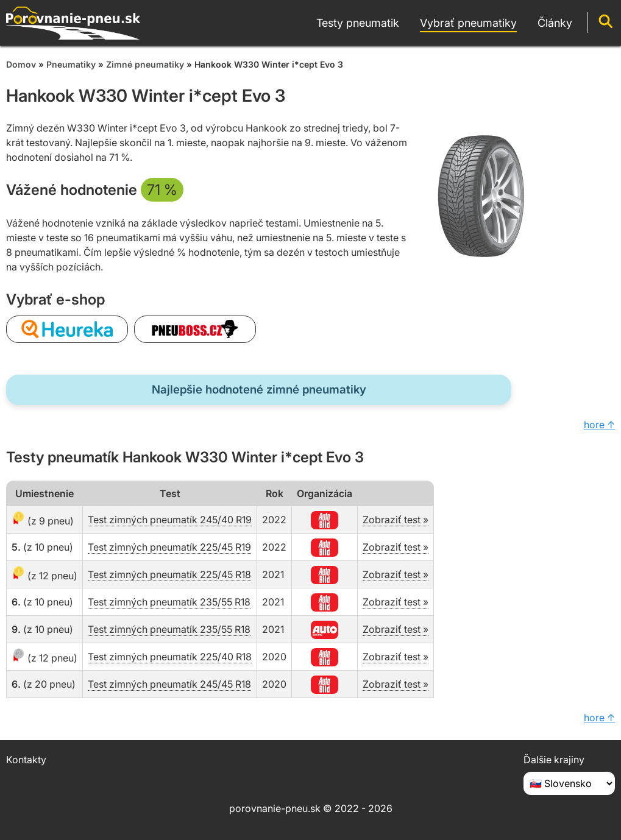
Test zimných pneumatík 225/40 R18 (170, 657)
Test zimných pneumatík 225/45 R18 (169, 574)
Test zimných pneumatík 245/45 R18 (169, 684)
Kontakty (26, 760)
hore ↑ (599, 425)
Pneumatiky (71, 64)
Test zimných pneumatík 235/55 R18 (169, 602)
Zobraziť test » (396, 520)
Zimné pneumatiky (145, 64)
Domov (21, 64)
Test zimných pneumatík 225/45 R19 (169, 547)
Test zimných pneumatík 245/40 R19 (170, 520)
